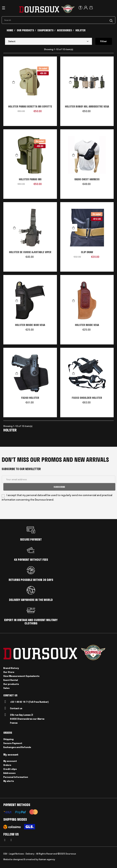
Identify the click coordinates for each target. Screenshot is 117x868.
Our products (11, 684)
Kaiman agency (47, 859)
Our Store (9, 672)
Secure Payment (13, 743)
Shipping (8, 739)
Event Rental (11, 680)
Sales (6, 688)
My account (10, 761)
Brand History (11, 668)
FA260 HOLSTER (30, 398)
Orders (7, 765)
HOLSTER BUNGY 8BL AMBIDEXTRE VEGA (87, 106)
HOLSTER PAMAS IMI (30, 179)
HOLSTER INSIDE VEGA (87, 325)
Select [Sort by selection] (48, 41)
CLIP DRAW (87, 252)
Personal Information (16, 777)
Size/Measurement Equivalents (21, 676)
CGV (5, 854)
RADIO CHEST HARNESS (87, 179)
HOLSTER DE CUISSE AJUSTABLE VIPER (30, 252)
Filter (104, 41)
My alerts (9, 781)
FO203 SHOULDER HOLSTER (87, 398)
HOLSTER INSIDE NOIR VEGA (30, 325)
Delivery (30, 854)
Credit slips (10, 769)
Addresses (9, 773)
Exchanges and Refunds (17, 747)
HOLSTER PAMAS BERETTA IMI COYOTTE (30, 106)
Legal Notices (16, 854)
